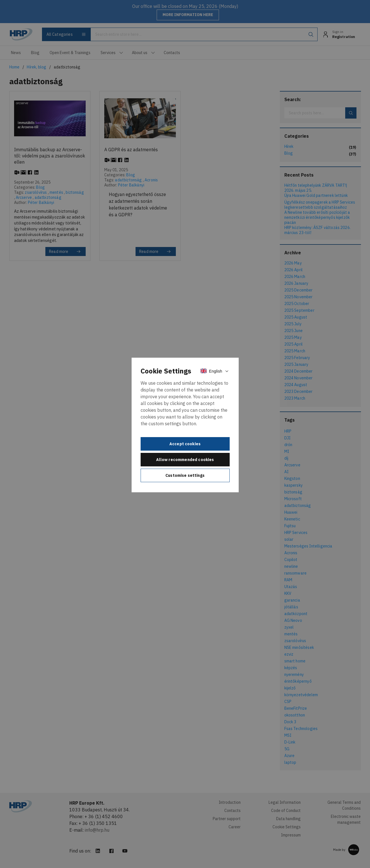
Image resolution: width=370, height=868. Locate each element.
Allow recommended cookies (185, 460)
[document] (185, 425)
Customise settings (185, 475)
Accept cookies (185, 444)
